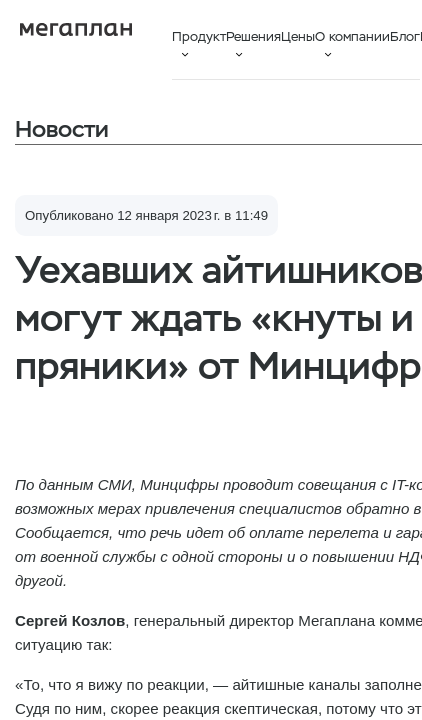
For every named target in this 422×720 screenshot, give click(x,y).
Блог (405, 36)
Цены (298, 36)
